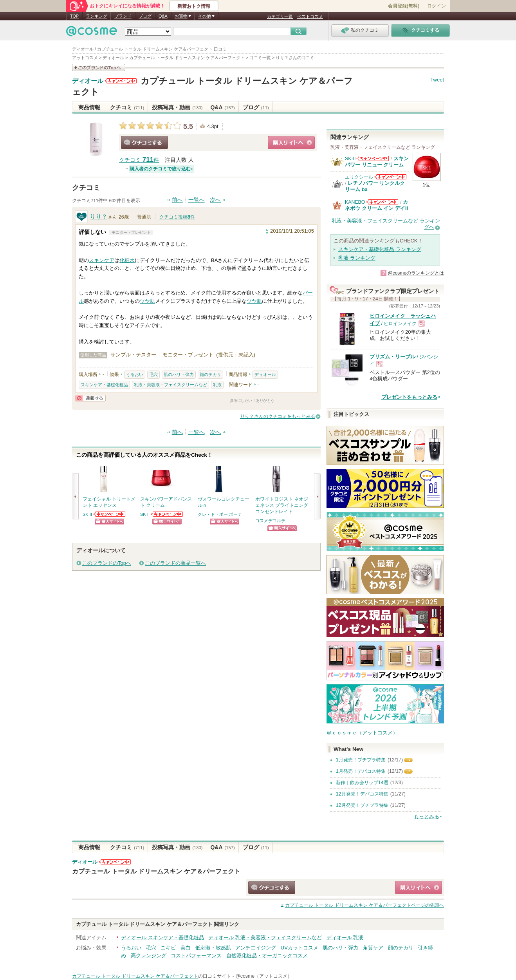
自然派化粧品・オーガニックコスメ (267, 956)
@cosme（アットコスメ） (264, 976)
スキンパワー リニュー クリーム (377, 162)
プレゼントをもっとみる (409, 397)
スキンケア (102, 260)
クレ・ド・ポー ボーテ (220, 514)
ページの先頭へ (364, 905)
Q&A (163, 16)
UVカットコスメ (299, 948)
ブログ (145, 16)
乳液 (217, 385)
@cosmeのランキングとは (416, 273)
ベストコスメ (310, 16)
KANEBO (355, 202)
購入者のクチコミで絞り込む (160, 169)
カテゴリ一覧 (280, 16)
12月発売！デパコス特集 (362, 794)
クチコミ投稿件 (177, 217)
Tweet (437, 80)
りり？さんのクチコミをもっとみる (278, 416)
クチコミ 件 (139, 160)
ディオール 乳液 (345, 938)
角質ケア (373, 948)
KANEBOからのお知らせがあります (382, 202)
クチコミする (144, 143)
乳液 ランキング (357, 258)
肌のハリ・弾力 (179, 374)
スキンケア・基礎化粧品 (104, 385)
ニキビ (168, 948)
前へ (177, 200)
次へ (215, 200)
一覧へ (197, 200)
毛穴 (153, 374)
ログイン (437, 6)
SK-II (87, 514)
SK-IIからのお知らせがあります (110, 514)
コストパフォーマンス (196, 956)
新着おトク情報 (194, 6)
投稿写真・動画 (177, 107)
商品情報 (89, 107)
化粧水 (127, 260)
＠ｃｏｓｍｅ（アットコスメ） (362, 733)
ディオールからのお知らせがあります (121, 81)
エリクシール (359, 177)
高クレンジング (149, 956)
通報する (90, 398)
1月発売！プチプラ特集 (361, 760)
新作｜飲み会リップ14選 (362, 783)
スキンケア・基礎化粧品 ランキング (380, 249)
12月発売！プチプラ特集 (362, 805)
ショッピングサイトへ (291, 143)
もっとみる (427, 816)
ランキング (97, 16)
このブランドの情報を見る (99, 68)
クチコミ (127, 107)
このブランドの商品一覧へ (175, 563)
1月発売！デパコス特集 (361, 771)
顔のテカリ (210, 374)
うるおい (135, 374)
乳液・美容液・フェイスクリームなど (170, 385)
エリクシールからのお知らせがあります (390, 177)
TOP (74, 16)
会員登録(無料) (404, 6)
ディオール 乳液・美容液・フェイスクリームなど (265, 938)
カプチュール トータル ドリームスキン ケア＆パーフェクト (156, 871)
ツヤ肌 (147, 301)
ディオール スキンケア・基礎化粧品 (162, 938)
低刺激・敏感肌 (213, 948)
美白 (186, 948)
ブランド (123, 16)
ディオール (88, 81)
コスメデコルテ (270, 521)
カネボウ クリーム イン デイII (376, 205)
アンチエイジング (256, 948)
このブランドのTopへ (107, 563)
